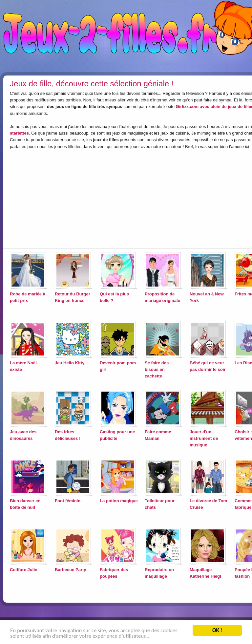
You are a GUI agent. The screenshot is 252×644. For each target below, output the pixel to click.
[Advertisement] (116, 198)
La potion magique (119, 501)
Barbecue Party (71, 570)
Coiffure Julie (23, 570)
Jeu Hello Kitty (70, 363)
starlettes (19, 133)
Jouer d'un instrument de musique (204, 438)
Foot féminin (68, 501)
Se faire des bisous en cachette (157, 369)
